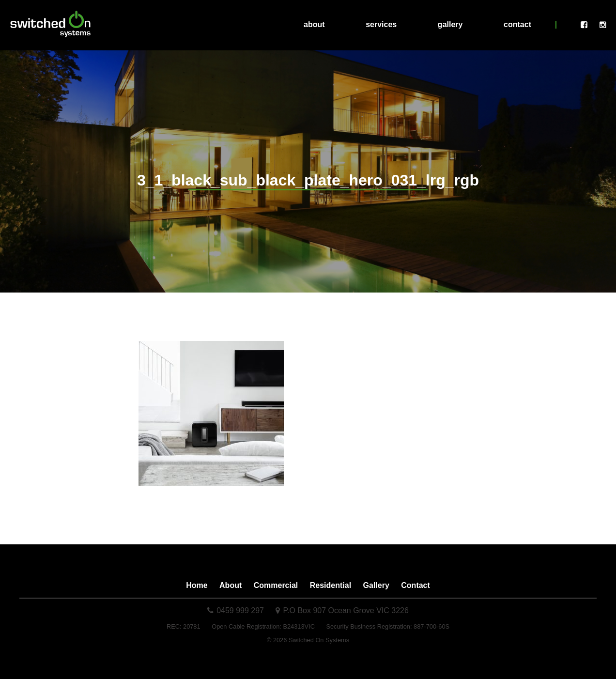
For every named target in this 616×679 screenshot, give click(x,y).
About (314, 24)
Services (381, 24)
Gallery (450, 24)
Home (197, 585)
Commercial (276, 585)
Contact (517, 24)
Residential (331, 585)
